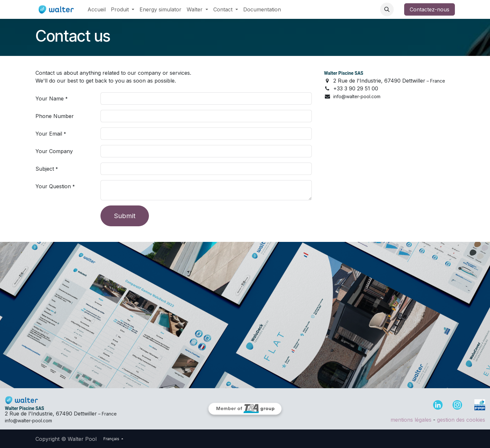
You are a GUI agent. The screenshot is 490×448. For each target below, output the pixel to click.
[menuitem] (97, 9)
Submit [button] (125, 216)
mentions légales (411, 420)
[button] (387, 9)
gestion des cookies (461, 420)
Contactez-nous (430, 9)
